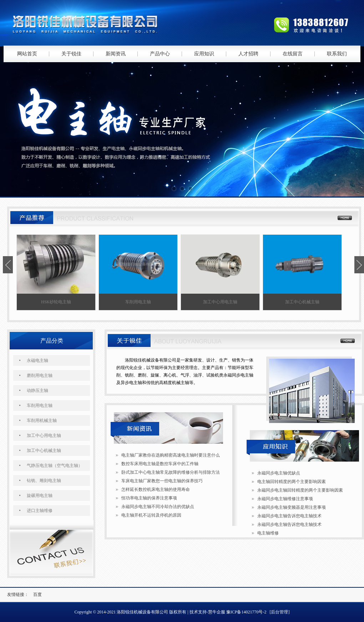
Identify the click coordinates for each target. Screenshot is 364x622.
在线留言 (293, 54)
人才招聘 (248, 54)
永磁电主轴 (37, 360)
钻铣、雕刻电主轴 (44, 481)
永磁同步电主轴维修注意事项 (285, 499)
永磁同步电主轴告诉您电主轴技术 (289, 516)
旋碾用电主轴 (40, 496)
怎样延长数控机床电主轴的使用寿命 (156, 489)
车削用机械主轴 (42, 421)
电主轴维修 (268, 533)
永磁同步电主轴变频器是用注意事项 (292, 507)
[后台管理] (279, 612)
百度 (37, 594)
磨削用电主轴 (40, 375)
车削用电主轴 (40, 405)
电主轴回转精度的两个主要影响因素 (292, 482)
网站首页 (27, 54)
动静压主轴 (37, 390)
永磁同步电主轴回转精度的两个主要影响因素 (300, 490)
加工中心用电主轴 (44, 436)
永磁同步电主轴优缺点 (279, 473)
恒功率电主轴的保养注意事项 (149, 498)
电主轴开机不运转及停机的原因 (151, 515)
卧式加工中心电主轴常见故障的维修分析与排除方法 (171, 472)
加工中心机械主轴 (44, 451)
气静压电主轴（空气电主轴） (55, 466)
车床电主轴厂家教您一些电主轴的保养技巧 (162, 481)
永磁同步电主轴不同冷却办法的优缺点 (158, 507)
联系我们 (337, 54)
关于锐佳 (71, 54)
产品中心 (160, 54)
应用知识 (204, 54)
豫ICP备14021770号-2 (246, 612)
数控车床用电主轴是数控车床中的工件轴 (160, 464)
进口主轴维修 (40, 511)
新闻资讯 (116, 54)
